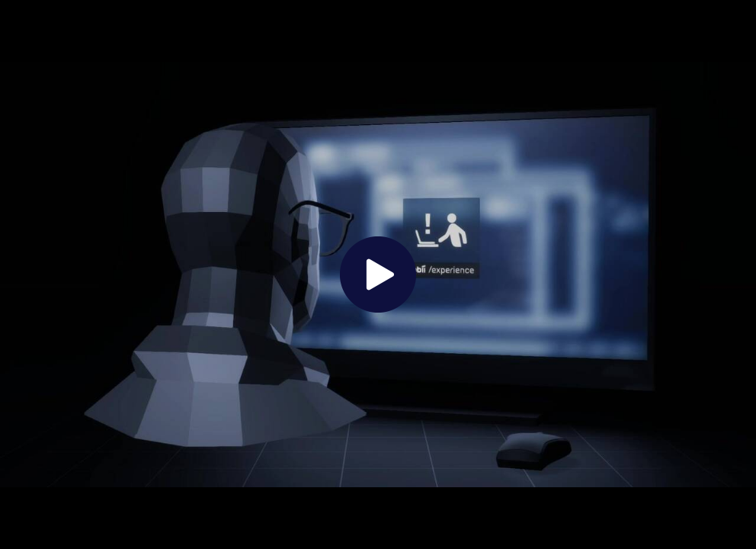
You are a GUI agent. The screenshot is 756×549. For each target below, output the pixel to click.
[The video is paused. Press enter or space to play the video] (378, 274)
